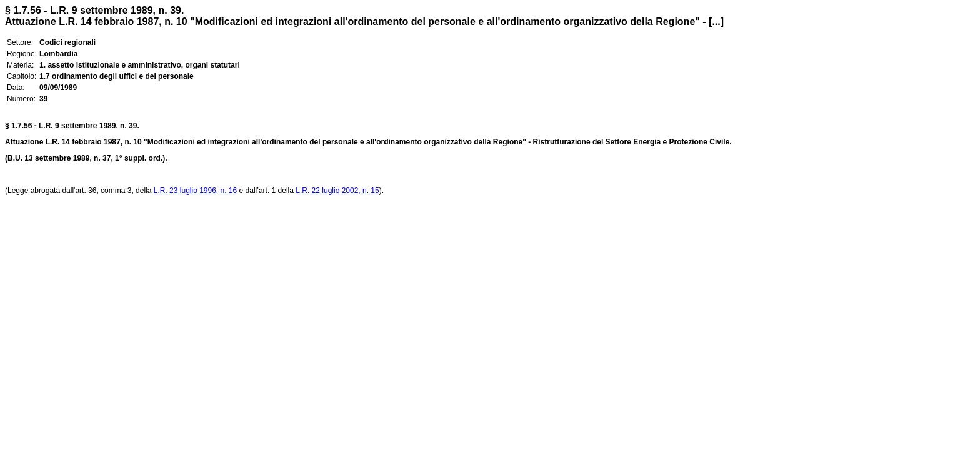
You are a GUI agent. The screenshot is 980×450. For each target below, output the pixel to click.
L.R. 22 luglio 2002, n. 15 (337, 191)
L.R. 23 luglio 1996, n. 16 (195, 191)
